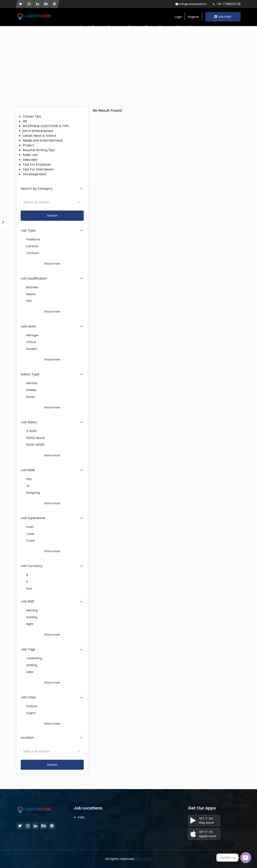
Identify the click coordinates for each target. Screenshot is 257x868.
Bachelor (32, 287)
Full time (32, 246)
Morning (32, 610)
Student (32, 349)
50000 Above (36, 438)
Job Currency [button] (32, 566)
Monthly (32, 383)
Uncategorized (34, 174)
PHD (29, 301)
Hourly (31, 397)
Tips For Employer (37, 165)
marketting (34, 658)
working (32, 665)
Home (65, 27)
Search (52, 765)
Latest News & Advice (40, 136)
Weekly (31, 390)
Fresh (30, 527)
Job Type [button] (28, 230)
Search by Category (52, 189)
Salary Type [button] (30, 374)
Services (114, 27)
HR (25, 121)
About (96, 27)
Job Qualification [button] (34, 278)
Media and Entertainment (43, 140)
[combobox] (52, 203)
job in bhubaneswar (38, 131)
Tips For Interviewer (38, 169)
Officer (31, 342)
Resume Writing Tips (39, 150)
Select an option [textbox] (36, 202)
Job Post (223, 17)
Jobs (80, 27)
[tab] (52, 231)
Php (29, 479)
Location (52, 738)
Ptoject (28, 145)
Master (31, 294)
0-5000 (32, 431)
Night (30, 624)
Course (164, 27)
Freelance (33, 239)
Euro (29, 588)
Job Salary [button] (29, 422)
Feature (32, 706)
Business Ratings (188, 27)
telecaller (30, 160)
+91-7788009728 (227, 4)
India (81, 817)
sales (30, 672)
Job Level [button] (28, 326)
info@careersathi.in (191, 4)
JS (28, 486)
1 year (30, 534)
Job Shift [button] (28, 601)
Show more (52, 264)
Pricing (132, 27)
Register (194, 17)
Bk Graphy (144, 859)
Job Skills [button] (28, 470)
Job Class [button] (28, 697)
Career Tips (32, 116)
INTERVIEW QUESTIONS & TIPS (46, 126)
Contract (33, 253)
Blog (148, 27)
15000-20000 (35, 445)
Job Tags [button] (28, 649)
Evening (32, 617)
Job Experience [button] (33, 518)
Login (178, 17)
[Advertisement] (128, 78)
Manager (33, 335)
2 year (31, 541)
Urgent (31, 713)
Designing (33, 493)
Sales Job (30, 155)
